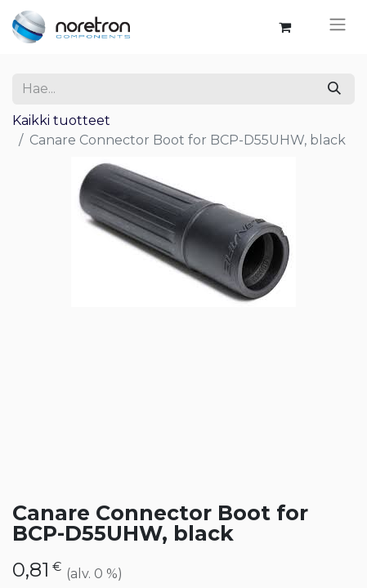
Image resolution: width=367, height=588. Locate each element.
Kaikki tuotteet (61, 120)
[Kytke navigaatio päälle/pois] (338, 27)
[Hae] (334, 89)
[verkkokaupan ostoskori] (284, 27)
